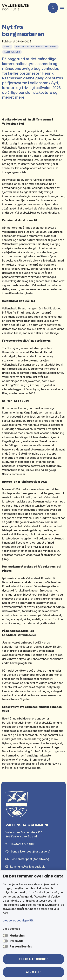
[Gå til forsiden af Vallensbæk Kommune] (23, 8)
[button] (64, 8)
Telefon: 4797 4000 (20, 844)
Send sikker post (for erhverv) (27, 859)
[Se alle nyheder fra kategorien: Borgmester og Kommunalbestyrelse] (36, 46)
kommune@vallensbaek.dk (25, 867)
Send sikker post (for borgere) (28, 851)
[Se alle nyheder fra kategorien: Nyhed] (8, 46)
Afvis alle (34, 972)
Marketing (17, 936)
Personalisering (21, 946)
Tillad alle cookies (34, 959)
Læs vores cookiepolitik (18, 920)
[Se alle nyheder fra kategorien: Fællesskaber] (12, 52)
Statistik (16, 941)
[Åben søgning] (53, 8)
